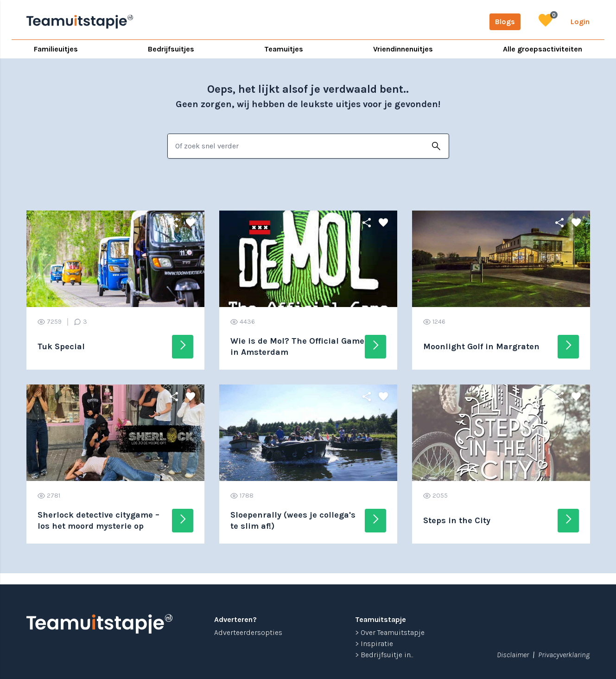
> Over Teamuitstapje (390, 632)
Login (580, 22)
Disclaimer (513, 655)
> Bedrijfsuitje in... (384, 655)
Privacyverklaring (564, 655)
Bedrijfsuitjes (171, 49)
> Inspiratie (374, 644)
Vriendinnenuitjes (403, 49)
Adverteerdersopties (248, 632)
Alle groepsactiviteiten (543, 49)
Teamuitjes (284, 49)
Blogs (505, 22)
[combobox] (296, 146)
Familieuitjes (56, 49)
